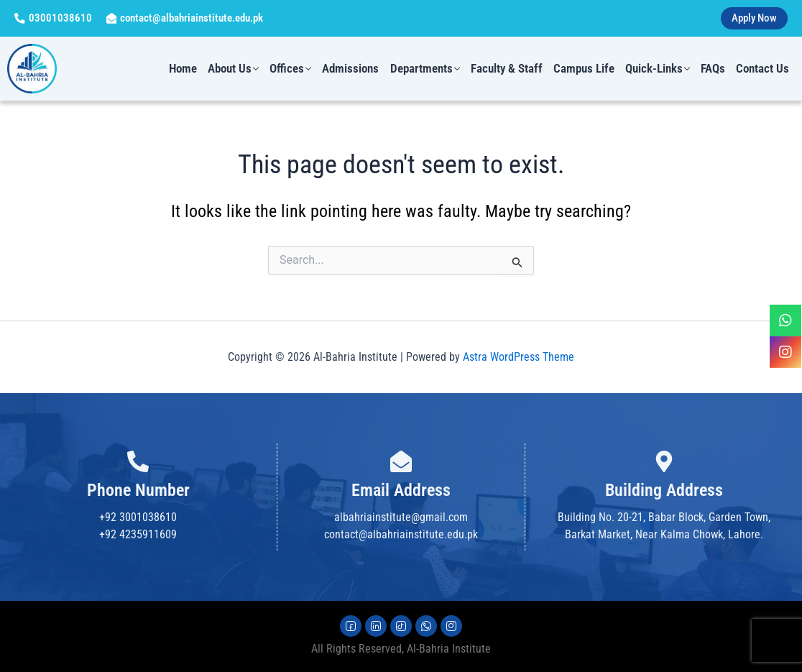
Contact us (763, 69)
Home (191, 69)
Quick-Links (660, 69)
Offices (297, 69)
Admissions (356, 69)
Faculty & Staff (510, 69)
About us (240, 69)
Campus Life (587, 69)
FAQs (714, 69)
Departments (429, 69)
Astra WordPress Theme (518, 357)
